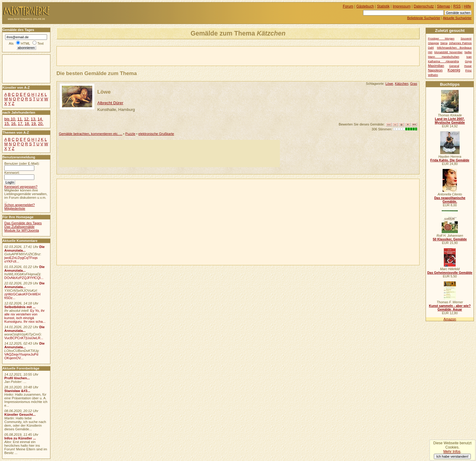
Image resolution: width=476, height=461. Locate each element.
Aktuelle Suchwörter (457, 18)
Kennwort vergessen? (21, 187)
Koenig (454, 70)
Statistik (383, 6)
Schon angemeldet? (19, 205)
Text (41, 43)
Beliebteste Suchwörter (424, 18)
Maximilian (436, 66)
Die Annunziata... (24, 249)
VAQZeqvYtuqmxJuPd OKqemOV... (21, 356)
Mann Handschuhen (444, 57)
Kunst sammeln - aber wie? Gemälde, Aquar (450, 308)
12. (27, 119)
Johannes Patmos (460, 43)
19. (34, 124)
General (454, 66)
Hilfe (467, 6)
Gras (414, 84)
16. (14, 124)
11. (20, 119)
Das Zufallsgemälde (19, 227)
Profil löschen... (17, 378)
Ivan (469, 57)
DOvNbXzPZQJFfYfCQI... (24, 278)
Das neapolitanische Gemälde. (450, 200)
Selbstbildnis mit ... (20, 307)
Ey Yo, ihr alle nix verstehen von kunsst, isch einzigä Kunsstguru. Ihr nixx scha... (25, 316)
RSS (457, 6)
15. (7, 124)
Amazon (450, 319)
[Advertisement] (128, 56)
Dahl (431, 48)
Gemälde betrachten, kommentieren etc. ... (91, 134)
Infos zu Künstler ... (20, 438)
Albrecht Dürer (110, 103)
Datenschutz (424, 6)
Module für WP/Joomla (22, 230)
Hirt (430, 52)
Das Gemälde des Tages (23, 223)
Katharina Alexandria (444, 61)
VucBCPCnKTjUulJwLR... (24, 338)
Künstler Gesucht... (20, 415)
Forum (348, 6)
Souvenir (466, 39)
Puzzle (130, 134)
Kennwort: (12, 173)
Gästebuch (365, 6)
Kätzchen (402, 84)
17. (21, 124)
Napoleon (435, 70)
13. (33, 119)
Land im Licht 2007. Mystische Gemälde (450, 121)
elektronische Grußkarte (156, 134)
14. (40, 119)
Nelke (468, 52)
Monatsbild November (449, 52)
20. (41, 124)
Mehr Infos (452, 452)
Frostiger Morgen (441, 39)
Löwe (389, 84)
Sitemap (444, 6)
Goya (468, 61)
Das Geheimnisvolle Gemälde (450, 273)
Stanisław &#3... (17, 391)
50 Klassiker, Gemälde (450, 239)
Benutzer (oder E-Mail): (22, 163)
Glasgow (433, 43)
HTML (25, 43)
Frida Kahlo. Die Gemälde (450, 160)
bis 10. (10, 119)
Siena (444, 43)
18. (27, 124)
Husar (468, 66)
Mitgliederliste (15, 208)
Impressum (402, 6)
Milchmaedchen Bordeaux (454, 48)
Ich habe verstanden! (452, 456)
